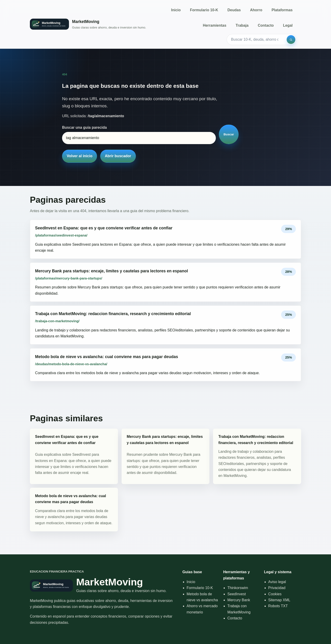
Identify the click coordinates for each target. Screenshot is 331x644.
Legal (288, 25)
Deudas (234, 10)
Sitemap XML (279, 600)
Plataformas (282, 10)
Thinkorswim (238, 588)
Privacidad (277, 588)
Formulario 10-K (204, 10)
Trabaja (242, 25)
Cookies (275, 594)
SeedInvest (237, 594)
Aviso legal (277, 582)
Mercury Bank (239, 600)
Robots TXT (278, 606)
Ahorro (256, 10)
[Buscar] (291, 40)
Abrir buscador (118, 156)
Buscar (229, 134)
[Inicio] (88, 24)
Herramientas (214, 25)
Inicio (176, 10)
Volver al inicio (80, 156)
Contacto (266, 25)
